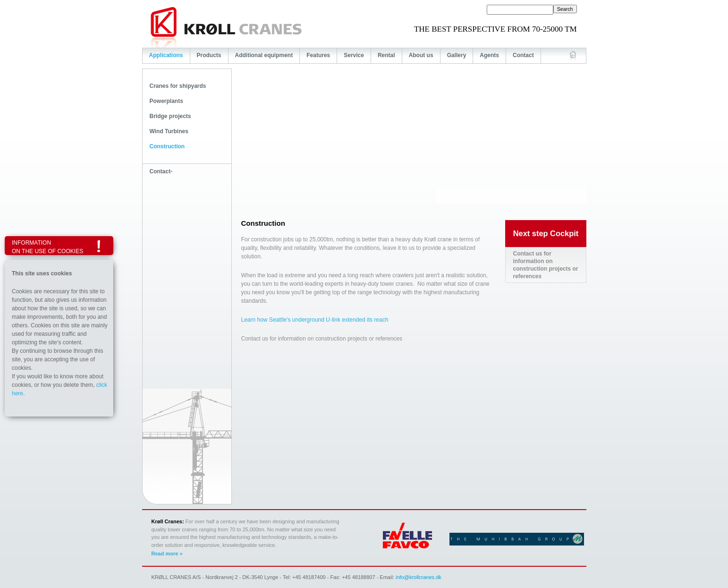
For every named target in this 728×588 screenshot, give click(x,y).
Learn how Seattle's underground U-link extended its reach (315, 320)
